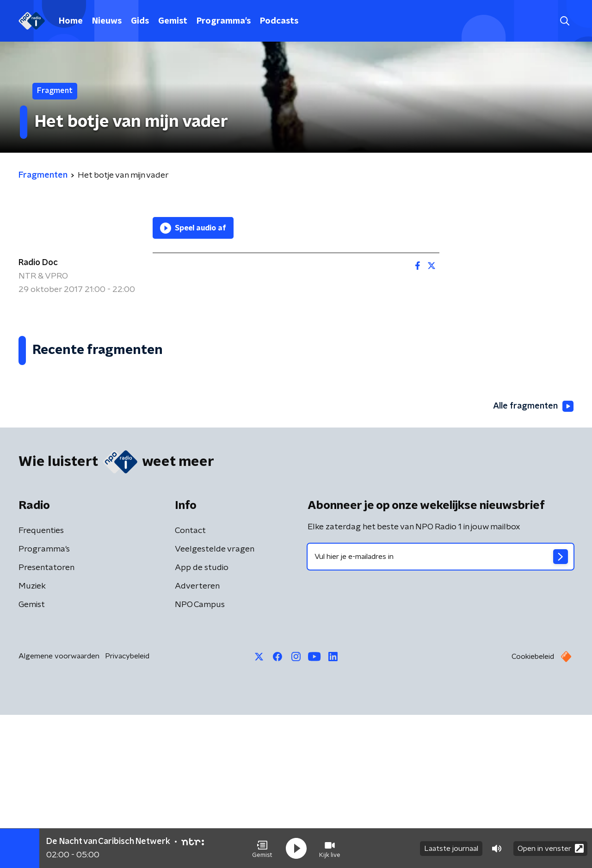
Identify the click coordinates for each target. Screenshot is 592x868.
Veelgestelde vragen (215, 702)
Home (71, 21)
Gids (140, 21)
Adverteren (197, 739)
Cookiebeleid (533, 810)
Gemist (173, 21)
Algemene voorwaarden (59, 809)
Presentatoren (46, 721)
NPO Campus (200, 758)
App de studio (202, 721)
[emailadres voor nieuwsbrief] (441, 710)
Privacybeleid (127, 809)
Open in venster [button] (551, 848)
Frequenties (41, 684)
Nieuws (107, 21)
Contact (190, 684)
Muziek (32, 739)
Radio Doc (38, 263)
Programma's (224, 21)
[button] (262, 849)
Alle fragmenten (533, 560)
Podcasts (279, 21)
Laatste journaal (451, 849)
